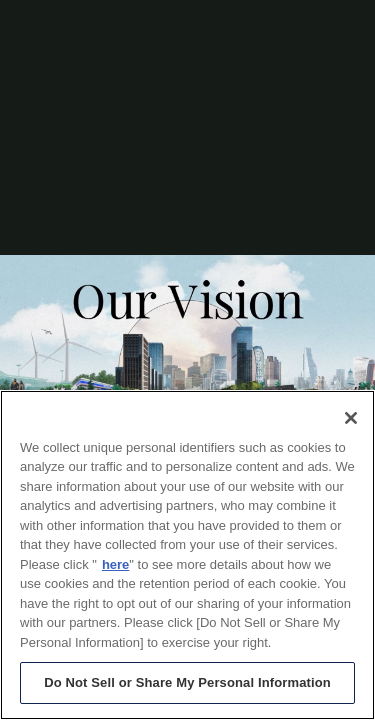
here (115, 564)
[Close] (351, 418)
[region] (187, 555)
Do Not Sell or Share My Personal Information (187, 682)
